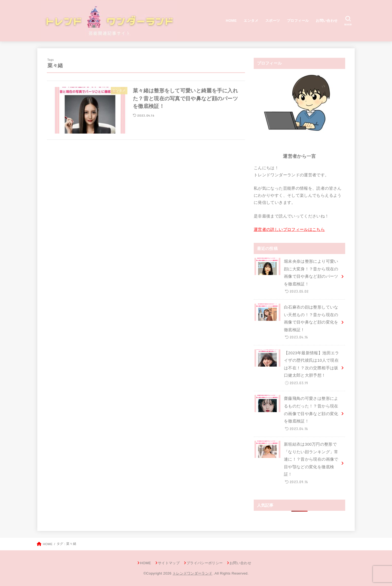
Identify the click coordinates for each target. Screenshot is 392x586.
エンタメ (251, 21)
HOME (231, 21)
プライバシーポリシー (205, 563)
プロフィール (298, 21)
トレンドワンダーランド (193, 573)
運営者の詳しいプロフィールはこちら (289, 229)
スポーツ (273, 21)
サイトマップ (169, 563)
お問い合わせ (327, 21)
